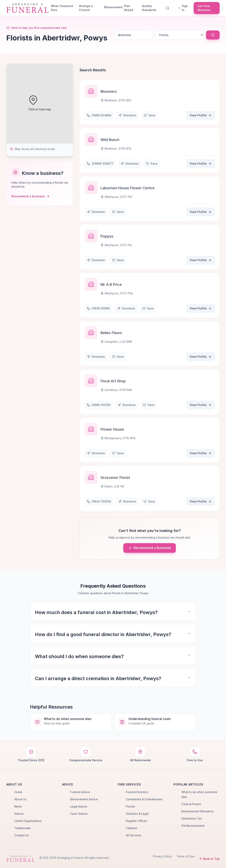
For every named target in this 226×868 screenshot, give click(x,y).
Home (18, 792)
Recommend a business (30, 196)
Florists (130, 806)
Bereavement (113, 7)
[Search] (168, 8)
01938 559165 (98, 308)
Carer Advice (79, 814)
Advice (19, 814)
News (18, 806)
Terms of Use (185, 856)
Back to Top (209, 859)
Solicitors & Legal (137, 814)
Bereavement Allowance (198, 811)
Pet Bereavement (193, 826)
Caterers (132, 828)
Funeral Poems (191, 804)
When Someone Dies (62, 8)
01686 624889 (99, 115)
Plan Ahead (129, 8)
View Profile (201, 115)
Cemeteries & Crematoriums (144, 799)
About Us (20, 799)
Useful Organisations (28, 821)
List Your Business (204, 8)
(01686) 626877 (100, 164)
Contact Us (22, 835)
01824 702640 (99, 501)
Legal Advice (79, 806)
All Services (134, 835)
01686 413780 (99, 405)
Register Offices (136, 821)
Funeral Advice (80, 792)
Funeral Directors (137, 792)
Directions (127, 115)
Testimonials (22, 828)
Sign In (183, 8)
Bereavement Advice (84, 799)
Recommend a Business (150, 548)
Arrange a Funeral (86, 8)
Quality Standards (149, 8)
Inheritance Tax (192, 818)
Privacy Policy (162, 856)
